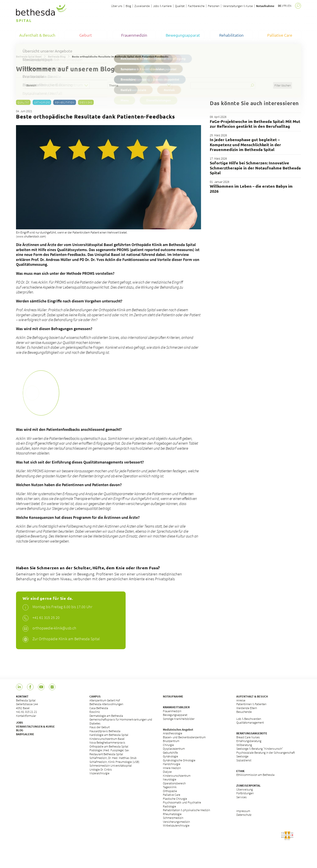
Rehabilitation (65, 102)
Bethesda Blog (57, 56)
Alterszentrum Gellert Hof (105, 700)
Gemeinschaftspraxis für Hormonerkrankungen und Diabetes (121, 721)
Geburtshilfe (170, 753)
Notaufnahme (265, 6)
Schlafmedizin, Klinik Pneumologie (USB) (114, 762)
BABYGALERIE (25, 734)
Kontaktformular (26, 716)
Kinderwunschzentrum (177, 776)
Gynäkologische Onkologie (179, 760)
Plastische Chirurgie (175, 799)
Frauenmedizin (172, 711)
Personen (214, 6)
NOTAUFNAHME (173, 696)
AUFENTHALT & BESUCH (252, 696)
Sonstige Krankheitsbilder (179, 719)
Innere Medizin (172, 768)
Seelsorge (242, 756)
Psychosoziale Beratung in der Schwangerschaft (266, 753)
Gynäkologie (170, 756)
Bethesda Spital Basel (29, 56)
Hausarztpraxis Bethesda (105, 731)
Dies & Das (86, 102)
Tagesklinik (170, 787)
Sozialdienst (244, 760)
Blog (128, 6)
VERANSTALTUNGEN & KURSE (35, 726)
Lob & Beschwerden (249, 719)
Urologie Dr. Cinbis (101, 769)
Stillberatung (244, 745)
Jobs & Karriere (162, 6)
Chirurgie (168, 745)
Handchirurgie (172, 764)
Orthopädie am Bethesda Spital (109, 746)
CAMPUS (95, 696)
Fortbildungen (245, 793)
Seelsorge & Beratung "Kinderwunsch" (260, 749)
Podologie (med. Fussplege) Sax (109, 750)
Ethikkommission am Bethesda (255, 775)
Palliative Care (172, 795)
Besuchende (244, 712)
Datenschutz (244, 815)
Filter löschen (283, 85)
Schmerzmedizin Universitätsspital (111, 766)
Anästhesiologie (173, 733)
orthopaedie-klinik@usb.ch (54, 628)
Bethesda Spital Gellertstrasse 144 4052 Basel (27, 704)
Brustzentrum (171, 741)
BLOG (20, 730)
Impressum (243, 811)
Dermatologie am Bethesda (106, 716)
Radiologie (169, 806)
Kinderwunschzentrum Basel (107, 739)
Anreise (241, 700)
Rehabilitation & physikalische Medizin (186, 810)
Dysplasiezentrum (174, 749)
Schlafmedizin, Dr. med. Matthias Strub (113, 758)
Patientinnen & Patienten (251, 704)
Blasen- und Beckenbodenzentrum (184, 737)
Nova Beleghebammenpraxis (107, 742)
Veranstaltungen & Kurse (238, 6)
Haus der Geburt (100, 727)
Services (241, 797)
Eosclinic (95, 712)
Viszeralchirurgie (99, 773)
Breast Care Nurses (248, 737)
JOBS (20, 722)
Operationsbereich (174, 783)
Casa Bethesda (99, 708)
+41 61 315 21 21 (27, 712)
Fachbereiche (196, 6)
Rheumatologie (172, 814)
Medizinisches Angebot (178, 730)
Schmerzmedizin (173, 818)
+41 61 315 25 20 (46, 617)
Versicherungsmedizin (176, 822)
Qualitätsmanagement (250, 722)
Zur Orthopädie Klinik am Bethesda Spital (66, 639)
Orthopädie (42, 102)
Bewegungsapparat (175, 715)
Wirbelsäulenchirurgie (176, 825)
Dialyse (167, 772)
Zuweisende (142, 6)
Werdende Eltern (247, 708)
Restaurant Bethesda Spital (106, 754)
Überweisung (245, 789)
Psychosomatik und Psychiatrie (182, 802)
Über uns (117, 6)
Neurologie (170, 779)
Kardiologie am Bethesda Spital (109, 735)
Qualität (180, 6)
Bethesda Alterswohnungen (106, 704)
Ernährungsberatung (249, 741)
